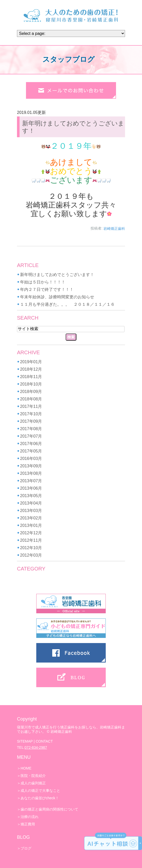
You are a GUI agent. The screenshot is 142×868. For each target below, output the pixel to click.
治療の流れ (30, 817)
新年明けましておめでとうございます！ (57, 275)
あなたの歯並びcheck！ (40, 798)
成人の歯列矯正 (33, 783)
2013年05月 (31, 496)
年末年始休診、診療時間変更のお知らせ (57, 297)
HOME (26, 768)
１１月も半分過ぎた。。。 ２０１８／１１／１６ (67, 304)
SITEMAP (25, 741)
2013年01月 (31, 525)
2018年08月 (31, 399)
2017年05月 (31, 451)
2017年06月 (31, 444)
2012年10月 (31, 548)
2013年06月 (31, 488)
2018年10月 (31, 384)
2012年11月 (31, 540)
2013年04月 (31, 503)
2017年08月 (31, 429)
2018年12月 (31, 369)
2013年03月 (31, 511)
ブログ (26, 848)
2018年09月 (31, 392)
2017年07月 (31, 436)
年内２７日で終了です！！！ (47, 289)
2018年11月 (31, 377)
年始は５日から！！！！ (43, 282)
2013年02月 (31, 518)
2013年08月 (31, 473)
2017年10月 (31, 414)
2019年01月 (31, 362)
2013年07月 (31, 481)
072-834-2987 (36, 747)
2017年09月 (31, 421)
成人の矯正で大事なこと (40, 791)
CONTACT (44, 741)
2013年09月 (31, 466)
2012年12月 (31, 533)
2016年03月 (31, 458)
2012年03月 (31, 555)
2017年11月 (31, 406)
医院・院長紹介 (33, 776)
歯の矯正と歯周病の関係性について (49, 809)
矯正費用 (28, 824)
